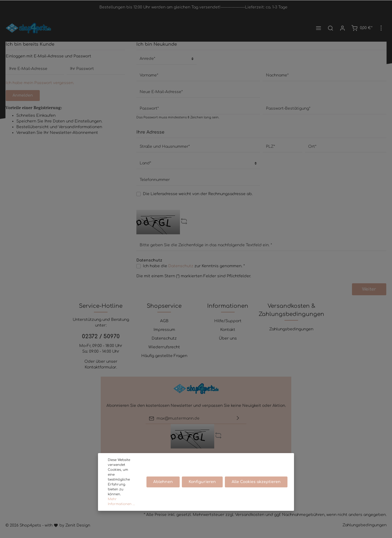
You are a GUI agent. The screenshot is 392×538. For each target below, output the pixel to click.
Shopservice (164, 306)
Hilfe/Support (228, 321)
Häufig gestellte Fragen (164, 356)
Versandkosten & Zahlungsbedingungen (291, 310)
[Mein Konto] (342, 28)
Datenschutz (181, 266)
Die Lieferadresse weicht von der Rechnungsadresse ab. (198, 194)
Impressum (164, 330)
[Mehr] (381, 28)
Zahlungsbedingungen (291, 329)
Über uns (228, 338)
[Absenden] (238, 418)
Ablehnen (163, 482)
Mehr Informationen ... (121, 502)
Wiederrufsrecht (164, 347)
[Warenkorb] (362, 28)
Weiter (369, 289)
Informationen (228, 306)
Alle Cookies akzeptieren (256, 482)
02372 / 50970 (101, 336)
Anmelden (23, 95)
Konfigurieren (202, 482)
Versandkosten (250, 515)
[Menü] (318, 28)
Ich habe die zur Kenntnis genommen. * (194, 266)
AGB (164, 321)
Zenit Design (78, 525)
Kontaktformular (100, 367)
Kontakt (228, 330)
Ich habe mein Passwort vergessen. (40, 83)
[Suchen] (330, 28)
